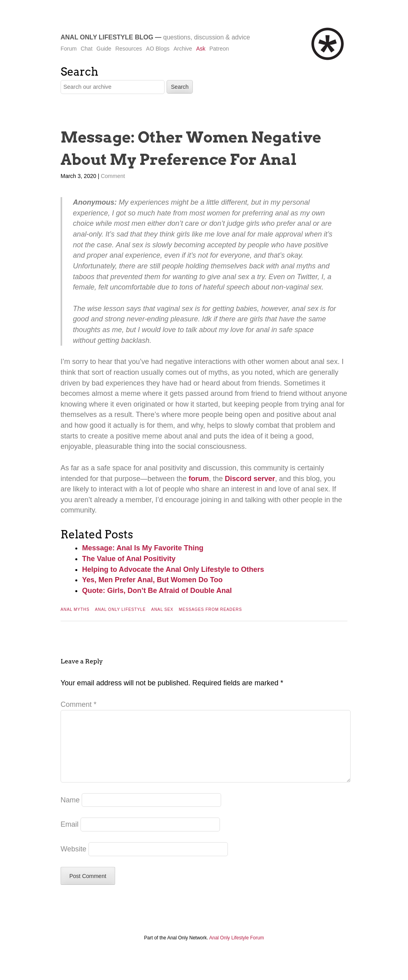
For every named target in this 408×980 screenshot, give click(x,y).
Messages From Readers (210, 609)
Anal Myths (75, 609)
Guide (104, 49)
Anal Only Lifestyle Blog (107, 37)
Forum (69, 49)
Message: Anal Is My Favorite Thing (143, 548)
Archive (183, 49)
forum (199, 479)
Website (74, 862)
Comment (113, 176)
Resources (128, 49)
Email (70, 837)
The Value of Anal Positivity (129, 559)
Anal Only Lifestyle (120, 609)
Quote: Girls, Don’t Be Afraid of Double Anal (157, 591)
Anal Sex (162, 609)
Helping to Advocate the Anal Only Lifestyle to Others (173, 569)
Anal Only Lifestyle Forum (236, 951)
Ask (201, 49)
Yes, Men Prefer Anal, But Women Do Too (152, 580)
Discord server (250, 479)
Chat (86, 49)
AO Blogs (158, 49)
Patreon (219, 49)
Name (70, 813)
